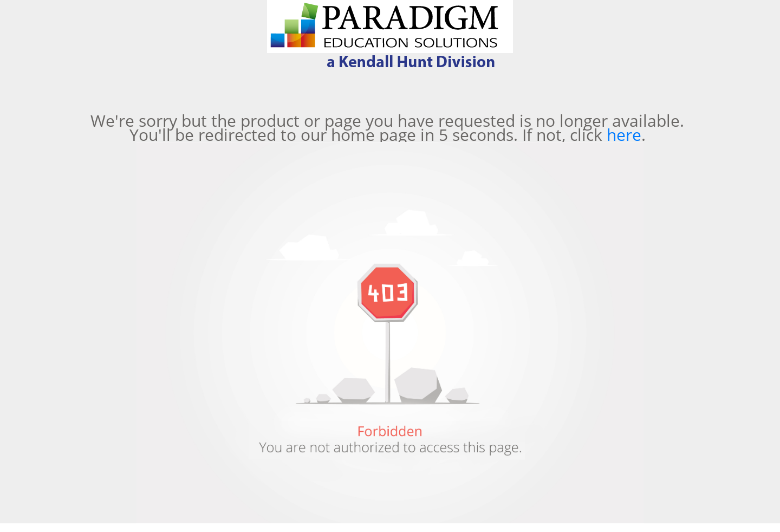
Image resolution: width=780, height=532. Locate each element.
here (624, 135)
